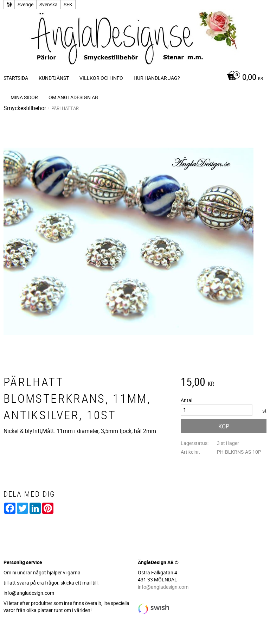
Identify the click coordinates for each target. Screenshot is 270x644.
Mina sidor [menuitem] (24, 97)
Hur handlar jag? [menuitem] (157, 78)
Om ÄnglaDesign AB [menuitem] (73, 97)
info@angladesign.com (163, 587)
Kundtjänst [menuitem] (54, 78)
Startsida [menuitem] (16, 78)
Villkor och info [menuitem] (101, 78)
